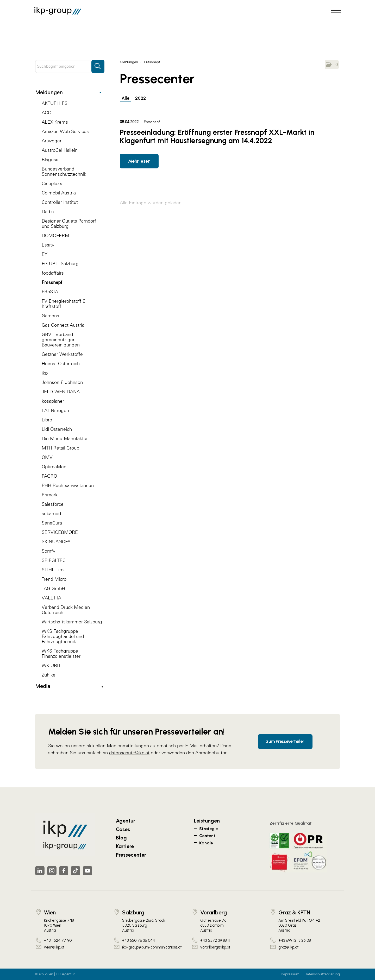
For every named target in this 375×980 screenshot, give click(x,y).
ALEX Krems (55, 122)
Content (207, 836)
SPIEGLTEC (54, 560)
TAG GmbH (53, 588)
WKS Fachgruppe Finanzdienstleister (61, 653)
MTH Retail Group (60, 448)
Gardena (50, 316)
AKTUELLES (55, 103)
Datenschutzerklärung (322, 974)
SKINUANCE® (56, 542)
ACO (46, 113)
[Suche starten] (98, 64)
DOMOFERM (55, 235)
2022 (141, 98)
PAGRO (49, 476)
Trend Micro (54, 579)
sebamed (51, 513)
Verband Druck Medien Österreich (66, 610)
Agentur (126, 821)
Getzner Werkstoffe (62, 354)
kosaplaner (53, 401)
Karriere (125, 846)
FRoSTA (50, 292)
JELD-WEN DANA (61, 392)
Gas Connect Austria (63, 325)
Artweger (52, 141)
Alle (126, 98)
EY (45, 254)
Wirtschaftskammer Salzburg (72, 622)
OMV (47, 457)
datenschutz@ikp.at (129, 753)
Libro (47, 420)
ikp (45, 373)
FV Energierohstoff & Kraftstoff (64, 304)
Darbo (48, 211)
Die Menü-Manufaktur (65, 438)
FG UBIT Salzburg (60, 264)
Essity (48, 245)
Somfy (48, 551)
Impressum (290, 974)
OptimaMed (54, 467)
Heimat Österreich (61, 363)
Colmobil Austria (59, 193)
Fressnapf (52, 282)
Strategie (209, 829)
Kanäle (206, 843)
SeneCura (52, 523)
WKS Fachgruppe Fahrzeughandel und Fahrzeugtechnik (63, 636)
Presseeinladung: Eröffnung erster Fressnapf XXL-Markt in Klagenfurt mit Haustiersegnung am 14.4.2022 (217, 136)
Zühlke (49, 675)
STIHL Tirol (53, 570)
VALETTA (51, 598)
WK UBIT (51, 665)
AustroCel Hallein (60, 150)
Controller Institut (60, 202)
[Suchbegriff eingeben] (70, 66)
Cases (123, 829)
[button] (332, 65)
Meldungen (68, 92)
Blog (121, 838)
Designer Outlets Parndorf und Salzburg (69, 223)
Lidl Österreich (57, 429)
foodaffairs (53, 273)
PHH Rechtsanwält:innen (68, 485)
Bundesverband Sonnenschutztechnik (64, 171)
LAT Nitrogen (55, 410)
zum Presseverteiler (285, 741)
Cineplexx (52, 183)
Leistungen (207, 821)
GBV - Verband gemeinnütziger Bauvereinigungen (61, 340)
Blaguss (50, 159)
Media (69, 686)
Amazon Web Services (65, 131)
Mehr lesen (139, 161)
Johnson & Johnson (62, 382)
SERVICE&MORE (60, 532)
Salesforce (53, 504)
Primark (50, 495)
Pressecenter (131, 855)
